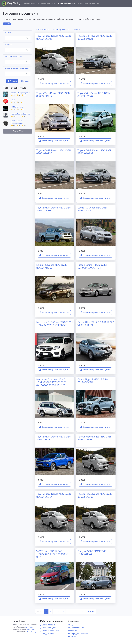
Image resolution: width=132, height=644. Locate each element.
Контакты (74, 637)
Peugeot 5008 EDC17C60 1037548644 (92, 553)
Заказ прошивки (31, 3)
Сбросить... (25, 81)
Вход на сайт (48, 634)
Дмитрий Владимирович (20, 93)
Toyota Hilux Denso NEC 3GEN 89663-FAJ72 (53, 438)
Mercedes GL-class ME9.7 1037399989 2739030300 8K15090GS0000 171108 (51, 382)
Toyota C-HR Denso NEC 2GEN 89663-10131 (95, 37)
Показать (12, 81)
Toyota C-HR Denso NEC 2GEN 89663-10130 (54, 152)
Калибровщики (48, 3)
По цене (76, 30)
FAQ (99, 3)
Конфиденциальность (79, 634)
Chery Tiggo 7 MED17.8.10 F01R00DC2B (92, 381)
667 (83, 611)
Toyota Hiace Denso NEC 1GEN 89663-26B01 (54, 37)
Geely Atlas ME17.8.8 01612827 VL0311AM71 (96, 324)
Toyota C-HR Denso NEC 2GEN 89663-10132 (95, 152)
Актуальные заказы (86, 3)
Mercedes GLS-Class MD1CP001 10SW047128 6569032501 (55, 324)
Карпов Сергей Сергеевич (21, 114)
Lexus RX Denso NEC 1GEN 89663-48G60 (52, 266)
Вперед (91, 611)
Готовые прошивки (66, 3)
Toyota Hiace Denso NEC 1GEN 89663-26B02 (95, 495)
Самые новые (43, 30)
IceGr (13, 100)
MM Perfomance (17, 107)
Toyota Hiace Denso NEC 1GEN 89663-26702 (95, 438)
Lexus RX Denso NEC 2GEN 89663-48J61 (93, 209)
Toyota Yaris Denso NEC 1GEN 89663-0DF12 (53, 95)
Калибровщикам (77, 628)
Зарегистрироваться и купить (54, 84)
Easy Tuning (14, 3)
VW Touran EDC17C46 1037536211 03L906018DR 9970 (52, 554)
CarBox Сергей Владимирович (17, 122)
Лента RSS (18, 131)
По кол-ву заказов (60, 30)
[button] (128, 3)
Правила (73, 631)
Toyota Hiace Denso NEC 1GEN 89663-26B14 (54, 495)
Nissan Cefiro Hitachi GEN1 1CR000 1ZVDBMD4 (92, 266)
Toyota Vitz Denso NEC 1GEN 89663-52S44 (94, 95)
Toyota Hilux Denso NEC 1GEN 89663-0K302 (53, 209)
